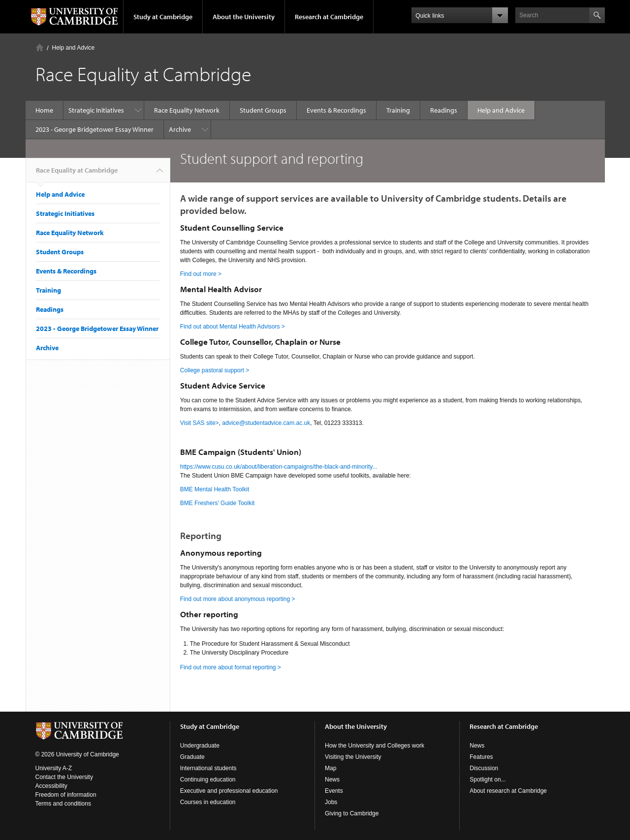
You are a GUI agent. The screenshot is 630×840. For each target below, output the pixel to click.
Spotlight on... (488, 780)
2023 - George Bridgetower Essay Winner (94, 129)
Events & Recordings (336, 110)
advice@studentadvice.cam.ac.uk (266, 423)
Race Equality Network (187, 110)
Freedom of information (66, 795)
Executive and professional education (229, 791)
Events (334, 791)
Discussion (484, 768)
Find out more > (201, 274)
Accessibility (51, 786)
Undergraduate (200, 746)
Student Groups (263, 110)
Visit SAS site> (200, 423)
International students (208, 768)
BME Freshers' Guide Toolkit (217, 503)
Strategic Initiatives (96, 110)
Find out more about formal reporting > (231, 667)
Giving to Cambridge (352, 813)
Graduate (192, 757)
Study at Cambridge (163, 17)
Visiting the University (353, 757)
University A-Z (54, 768)
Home (40, 47)
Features (481, 757)
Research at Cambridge (329, 17)
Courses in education (208, 802)
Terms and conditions (63, 804)
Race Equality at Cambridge (77, 174)
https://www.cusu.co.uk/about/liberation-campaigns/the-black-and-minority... (279, 467)
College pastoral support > (215, 370)
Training (398, 110)
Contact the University (64, 777)
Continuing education (208, 780)
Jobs (331, 802)
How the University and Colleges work (375, 746)
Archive (180, 129)
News (332, 780)
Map (331, 768)
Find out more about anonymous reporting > (238, 599)
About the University (244, 17)
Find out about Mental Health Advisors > (233, 327)
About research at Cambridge (508, 791)
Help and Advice (74, 48)
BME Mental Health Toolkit (215, 489)
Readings (444, 110)
